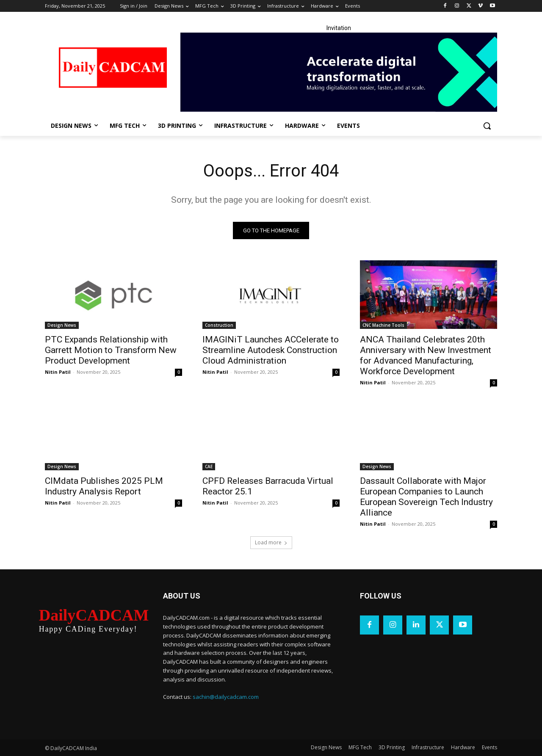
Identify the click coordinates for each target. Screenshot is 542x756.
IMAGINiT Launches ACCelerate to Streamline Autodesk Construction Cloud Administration (271, 350)
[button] (487, 126)
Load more (271, 542)
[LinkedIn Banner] (339, 72)
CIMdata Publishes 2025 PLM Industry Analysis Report (104, 486)
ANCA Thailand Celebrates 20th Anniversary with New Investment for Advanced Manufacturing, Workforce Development (426, 355)
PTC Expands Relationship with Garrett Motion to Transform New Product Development (111, 350)
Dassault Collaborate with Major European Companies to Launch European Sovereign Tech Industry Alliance (426, 497)
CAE (209, 466)
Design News (62, 325)
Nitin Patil (58, 372)
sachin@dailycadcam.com (226, 697)
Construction (219, 325)
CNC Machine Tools (383, 325)
